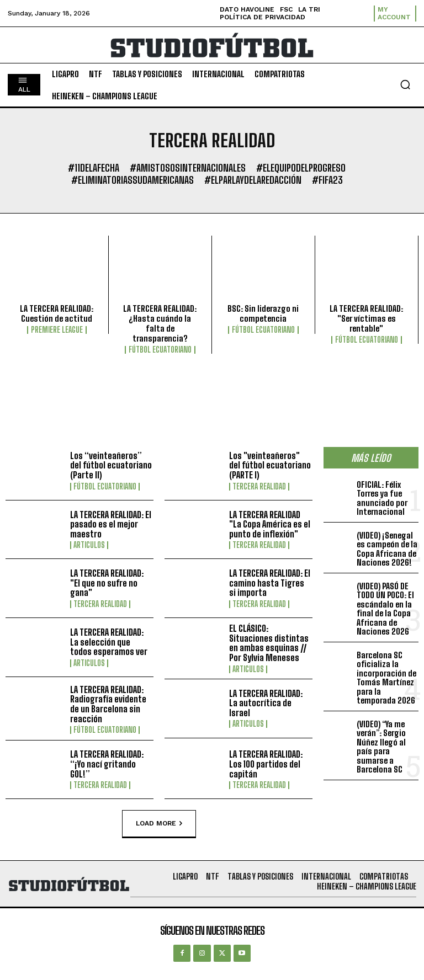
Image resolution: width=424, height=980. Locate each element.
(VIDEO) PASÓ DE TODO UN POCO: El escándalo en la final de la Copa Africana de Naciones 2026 (385, 609)
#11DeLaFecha (94, 168)
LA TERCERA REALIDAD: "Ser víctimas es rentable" (366, 318)
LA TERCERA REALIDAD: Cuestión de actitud (57, 313)
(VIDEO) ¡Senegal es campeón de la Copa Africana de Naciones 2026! (387, 549)
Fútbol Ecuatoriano (160, 350)
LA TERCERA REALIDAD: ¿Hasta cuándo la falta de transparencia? (160, 323)
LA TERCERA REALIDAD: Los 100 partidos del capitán (266, 764)
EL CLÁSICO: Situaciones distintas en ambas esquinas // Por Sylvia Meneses (269, 643)
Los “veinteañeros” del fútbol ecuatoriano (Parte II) (111, 465)
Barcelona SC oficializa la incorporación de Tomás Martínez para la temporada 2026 (386, 678)
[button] (405, 84)
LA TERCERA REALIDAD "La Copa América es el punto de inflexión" (270, 524)
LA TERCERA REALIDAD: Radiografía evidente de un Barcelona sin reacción (108, 704)
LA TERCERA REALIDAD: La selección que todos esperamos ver (109, 642)
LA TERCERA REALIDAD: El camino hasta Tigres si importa (270, 583)
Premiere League (57, 330)
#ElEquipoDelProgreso (301, 168)
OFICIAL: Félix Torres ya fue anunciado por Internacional (382, 498)
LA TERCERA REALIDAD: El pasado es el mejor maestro (111, 524)
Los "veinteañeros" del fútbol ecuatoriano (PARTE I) (270, 465)
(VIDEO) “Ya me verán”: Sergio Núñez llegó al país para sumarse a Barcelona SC (381, 747)
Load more (159, 824)
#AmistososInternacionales (188, 168)
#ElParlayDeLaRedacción (253, 180)
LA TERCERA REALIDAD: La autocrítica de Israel (266, 703)
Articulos (89, 545)
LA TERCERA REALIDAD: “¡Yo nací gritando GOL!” (107, 764)
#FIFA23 (327, 180)
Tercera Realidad (259, 487)
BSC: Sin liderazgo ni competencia (263, 313)
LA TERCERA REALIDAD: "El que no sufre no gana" (107, 583)
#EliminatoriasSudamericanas (132, 180)
